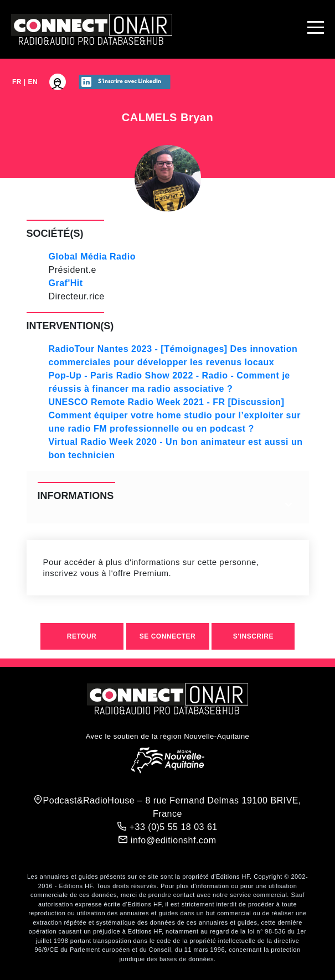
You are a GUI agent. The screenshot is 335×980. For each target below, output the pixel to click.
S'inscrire (253, 636)
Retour (82, 636)
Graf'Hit (66, 283)
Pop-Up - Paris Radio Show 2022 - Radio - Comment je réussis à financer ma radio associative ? (169, 382)
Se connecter (167, 636)
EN (33, 82)
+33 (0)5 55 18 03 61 (167, 827)
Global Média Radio (92, 256)
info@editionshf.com (167, 840)
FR (17, 82)
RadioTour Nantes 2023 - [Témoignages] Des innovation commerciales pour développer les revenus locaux (173, 356)
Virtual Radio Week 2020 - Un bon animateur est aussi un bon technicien (176, 448)
